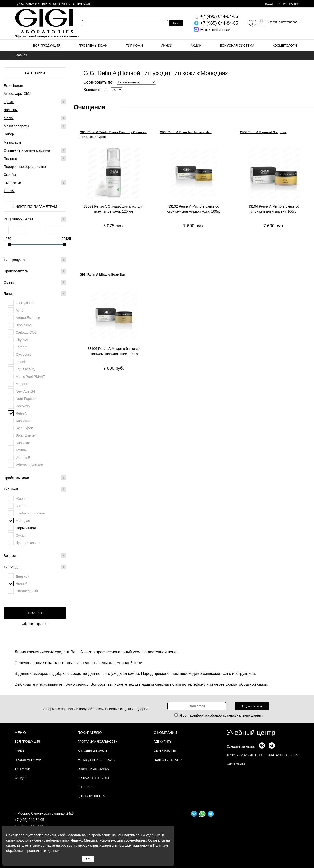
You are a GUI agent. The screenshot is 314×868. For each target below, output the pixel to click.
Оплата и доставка (93, 769)
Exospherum (13, 86)
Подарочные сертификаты (25, 167)
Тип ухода (35, 567)
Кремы (9, 102)
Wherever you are (29, 465)
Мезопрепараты (16, 126)
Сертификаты (165, 751)
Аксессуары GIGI (17, 94)
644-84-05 (219, 16)
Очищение (89, 107)
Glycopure (24, 355)
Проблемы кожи (93, 46)
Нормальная (26, 528)
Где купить (163, 742)
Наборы (10, 134)
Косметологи (285, 46)
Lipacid (21, 362)
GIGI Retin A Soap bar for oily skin (186, 132)
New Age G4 (25, 391)
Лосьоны (11, 110)
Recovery (23, 406)
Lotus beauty (26, 369)
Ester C (21, 347)
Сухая (20, 535)
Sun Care (23, 443)
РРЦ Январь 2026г (35, 219)
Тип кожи (134, 46)
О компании (165, 733)
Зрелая (21, 506)
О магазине (83, 4)
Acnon (21, 310)
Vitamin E (23, 458)
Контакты (62, 4)
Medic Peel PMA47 (30, 377)
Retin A (21, 413)
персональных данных (245, 715)
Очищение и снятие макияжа (27, 150)
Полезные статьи (168, 760)
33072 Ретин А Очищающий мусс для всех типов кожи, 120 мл (114, 209)
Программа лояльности (98, 742)
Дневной (23, 576)
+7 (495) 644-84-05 (29, 820)
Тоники (9, 191)
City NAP (23, 340)
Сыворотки (12, 183)
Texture (21, 450)
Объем (35, 282)
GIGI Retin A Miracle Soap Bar (102, 274)
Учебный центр (251, 732)
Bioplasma (24, 325)
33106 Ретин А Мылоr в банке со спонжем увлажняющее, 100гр (114, 351)
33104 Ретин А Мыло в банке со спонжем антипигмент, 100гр (274, 209)
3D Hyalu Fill (25, 303)
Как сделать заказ (93, 751)
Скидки (21, 778)
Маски (9, 118)
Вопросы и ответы (93, 778)
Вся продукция (47, 46)
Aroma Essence (28, 318)
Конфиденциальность (96, 760)
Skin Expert (25, 428)
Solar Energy (26, 435)
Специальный (27, 591)
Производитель (35, 271)
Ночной (22, 584)
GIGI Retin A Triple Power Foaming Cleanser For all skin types (113, 135)
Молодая (23, 521)
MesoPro (23, 384)
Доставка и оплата (34, 4)
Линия (35, 294)
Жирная (22, 499)
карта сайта (236, 764)
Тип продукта (35, 260)
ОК (88, 859)
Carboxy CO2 (26, 332)
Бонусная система (237, 46)
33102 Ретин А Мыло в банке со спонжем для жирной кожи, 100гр (194, 209)
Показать (35, 613)
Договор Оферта (91, 796)
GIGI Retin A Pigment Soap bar (263, 132)
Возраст (35, 556)
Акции (196, 46)
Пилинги (10, 158)
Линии (167, 46)
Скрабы (10, 175)
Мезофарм (12, 142)
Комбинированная (30, 513)
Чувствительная (28, 543)
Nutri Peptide (26, 399)
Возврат (84, 787)
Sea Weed (24, 421)
